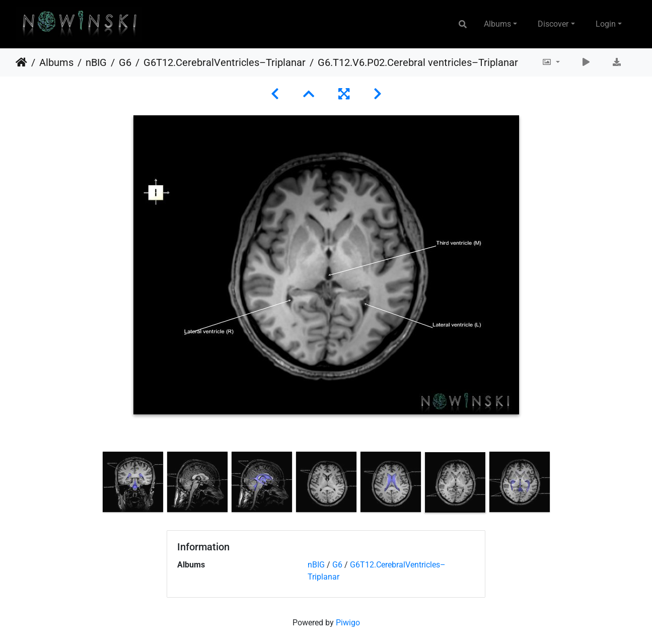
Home (21, 62)
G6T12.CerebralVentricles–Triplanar (225, 62)
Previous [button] (93, 484)
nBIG (96, 62)
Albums (497, 24)
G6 (125, 62)
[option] (133, 482)
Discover (553, 24)
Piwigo (348, 623)
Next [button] (559, 484)
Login (606, 24)
